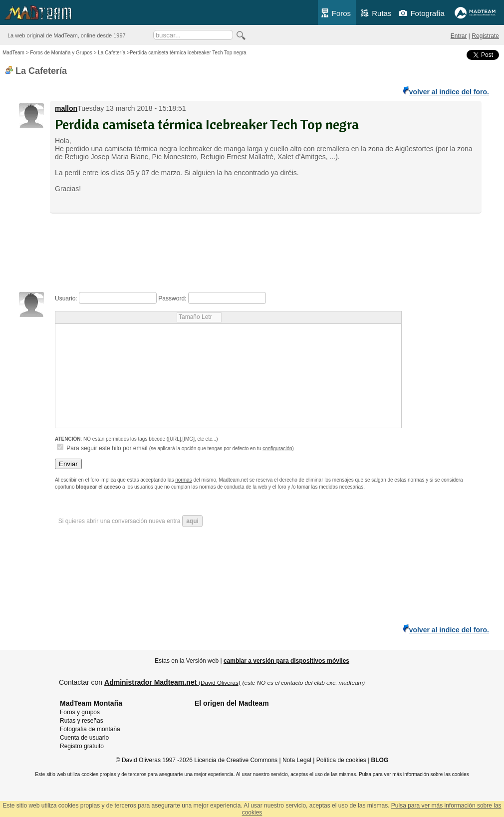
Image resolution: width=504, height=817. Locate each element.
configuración (277, 448)
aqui (192, 521)
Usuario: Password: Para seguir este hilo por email (228, 374)
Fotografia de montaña (90, 729)
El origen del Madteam (232, 703)
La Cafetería (112, 53)
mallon (66, 108)
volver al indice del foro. (446, 91)
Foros (336, 13)
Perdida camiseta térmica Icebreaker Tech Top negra (207, 124)
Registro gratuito (82, 746)
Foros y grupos (80, 712)
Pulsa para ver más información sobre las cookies (414, 774)
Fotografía (421, 13)
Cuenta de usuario (84, 738)
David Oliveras (141, 760)
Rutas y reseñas (82, 721)
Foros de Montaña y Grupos (61, 53)
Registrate (485, 36)
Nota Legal (297, 760)
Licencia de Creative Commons (236, 760)
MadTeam (13, 53)
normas (183, 480)
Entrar (459, 36)
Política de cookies (341, 760)
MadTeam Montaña (91, 703)
